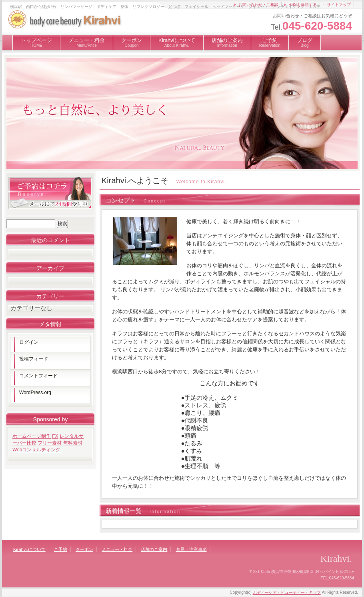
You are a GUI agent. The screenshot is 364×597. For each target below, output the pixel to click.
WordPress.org (35, 393)
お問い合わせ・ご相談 (258, 5)
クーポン (132, 42)
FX (55, 436)
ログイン (29, 342)
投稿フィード (34, 359)
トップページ (36, 42)
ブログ (305, 42)
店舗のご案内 (227, 42)
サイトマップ (339, 5)
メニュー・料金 (87, 42)
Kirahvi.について (29, 549)
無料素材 (73, 443)
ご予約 (270, 42)
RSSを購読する (303, 5)
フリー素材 (50, 443)
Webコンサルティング (36, 450)
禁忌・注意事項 (191, 549)
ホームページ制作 (32, 436)
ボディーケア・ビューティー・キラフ (287, 592)
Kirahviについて (177, 42)
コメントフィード (38, 376)
